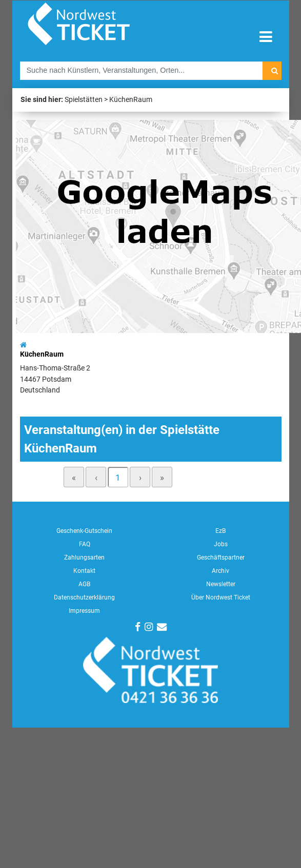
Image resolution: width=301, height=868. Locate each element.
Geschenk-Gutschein (84, 531)
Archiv (220, 571)
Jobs (221, 544)
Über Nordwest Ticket (221, 597)
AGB (84, 584)
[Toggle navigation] (266, 37)
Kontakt (84, 571)
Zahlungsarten (84, 557)
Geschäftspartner (221, 557)
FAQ (85, 544)
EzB (220, 531)
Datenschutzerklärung (84, 597)
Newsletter (221, 584)
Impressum (84, 611)
